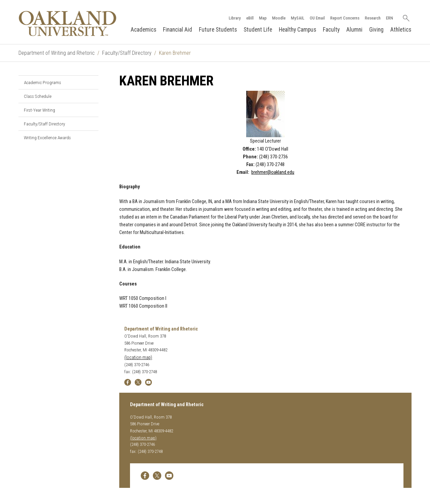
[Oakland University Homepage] (68, 23)
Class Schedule (38, 96)
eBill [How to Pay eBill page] (250, 18)
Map (263, 18)
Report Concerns (345, 18)
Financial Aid (178, 30)
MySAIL (298, 18)
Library (235, 18)
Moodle (279, 18)
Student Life (258, 30)
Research (373, 18)
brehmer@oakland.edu (273, 172)
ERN (390, 18)
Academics (143, 30)
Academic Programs (42, 82)
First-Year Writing (39, 110)
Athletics (401, 30)
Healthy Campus (297, 30)
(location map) (138, 358)
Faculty (331, 30)
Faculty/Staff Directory (127, 53)
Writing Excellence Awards (47, 138)
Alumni (354, 30)
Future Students (218, 30)
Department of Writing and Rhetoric (57, 53)
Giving (376, 30)
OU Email (317, 18)
